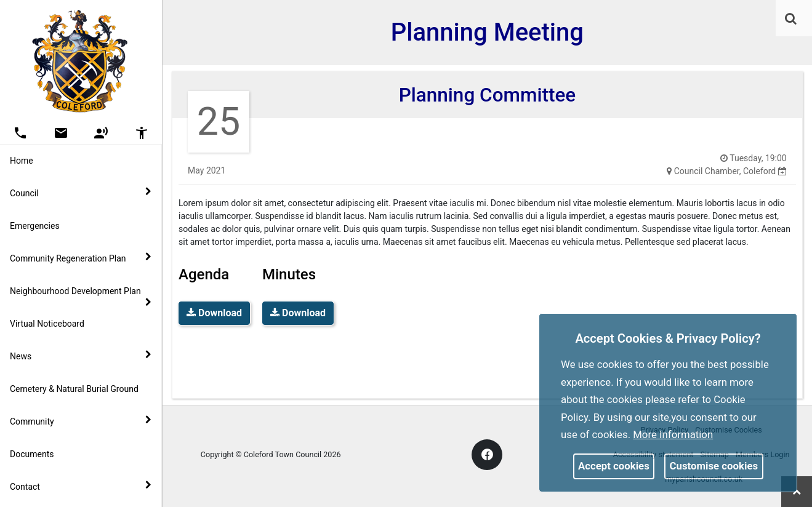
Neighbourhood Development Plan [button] (81, 296)
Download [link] (214, 313)
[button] (792, 20)
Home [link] (22, 161)
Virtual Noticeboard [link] (47, 324)
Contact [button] (81, 486)
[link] (791, 18)
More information (673, 434)
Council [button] (81, 193)
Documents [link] (32, 454)
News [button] (81, 356)
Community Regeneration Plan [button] (81, 258)
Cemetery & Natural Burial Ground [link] (74, 389)
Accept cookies (614, 466)
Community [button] (81, 421)
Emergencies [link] (35, 226)
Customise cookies (714, 466)
